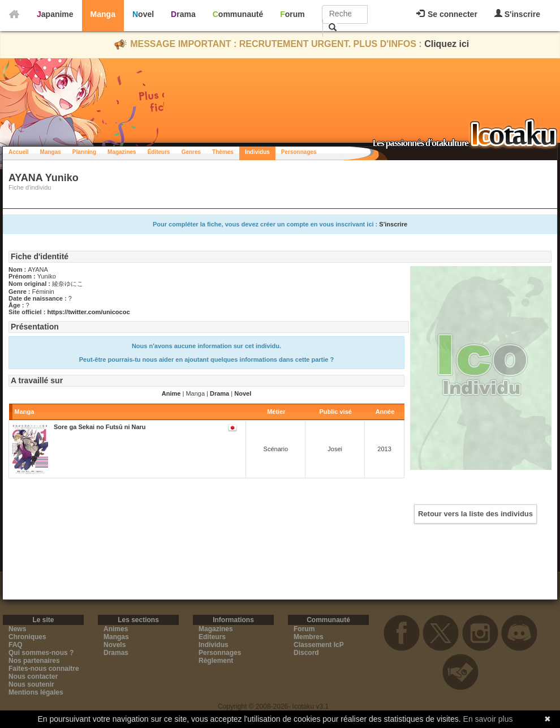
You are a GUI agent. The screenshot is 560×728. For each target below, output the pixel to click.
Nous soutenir (31, 684)
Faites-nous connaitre (44, 669)
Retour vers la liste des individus (475, 514)
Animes (116, 629)
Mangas (51, 152)
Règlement (216, 661)
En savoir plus (488, 719)
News (17, 629)
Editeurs (212, 637)
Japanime (55, 14)
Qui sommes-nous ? (41, 653)
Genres (191, 152)
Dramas (116, 653)
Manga (103, 14)
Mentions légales (36, 692)
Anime (171, 393)
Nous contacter (33, 676)
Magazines (122, 152)
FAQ (16, 645)
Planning (84, 152)
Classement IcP (319, 645)
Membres (309, 637)
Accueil (19, 152)
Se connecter (447, 14)
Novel (143, 14)
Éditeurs (159, 152)
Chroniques (27, 637)
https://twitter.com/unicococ (88, 312)
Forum (292, 14)
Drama (183, 14)
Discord (306, 653)
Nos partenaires (34, 661)
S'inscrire (517, 14)
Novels (115, 645)
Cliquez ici (447, 44)
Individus (257, 152)
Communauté (238, 14)
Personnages (299, 152)
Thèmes (223, 152)
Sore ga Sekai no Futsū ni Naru (100, 427)
